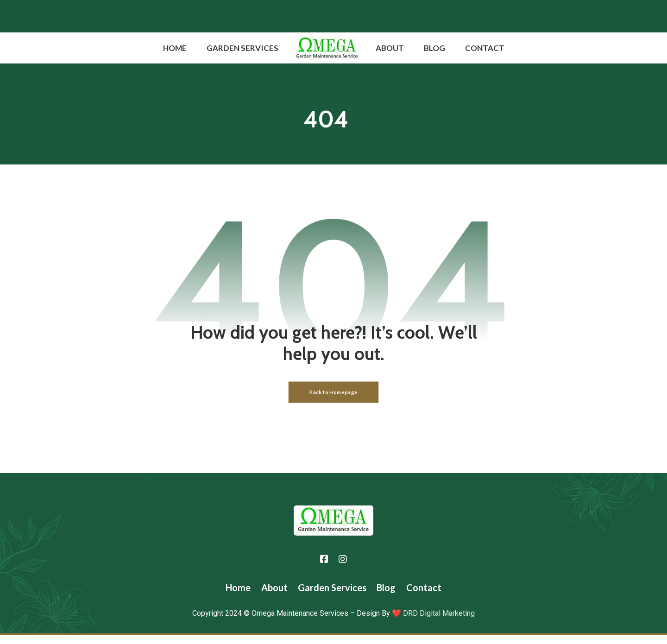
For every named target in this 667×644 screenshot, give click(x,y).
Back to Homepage (333, 400)
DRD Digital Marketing (438, 622)
